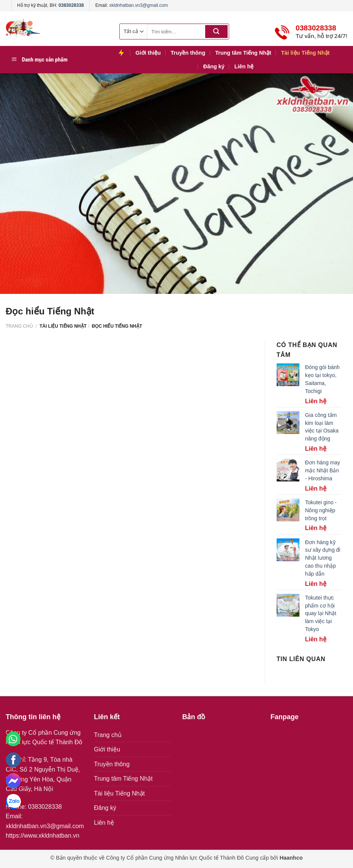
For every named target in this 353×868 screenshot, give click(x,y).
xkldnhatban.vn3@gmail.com (138, 5)
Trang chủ (19, 326)
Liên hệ (244, 66)
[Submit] (216, 32)
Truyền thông (188, 53)
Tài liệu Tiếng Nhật (306, 53)
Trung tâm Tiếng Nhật (243, 53)
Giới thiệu (148, 53)
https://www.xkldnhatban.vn (43, 836)
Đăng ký (214, 66)
